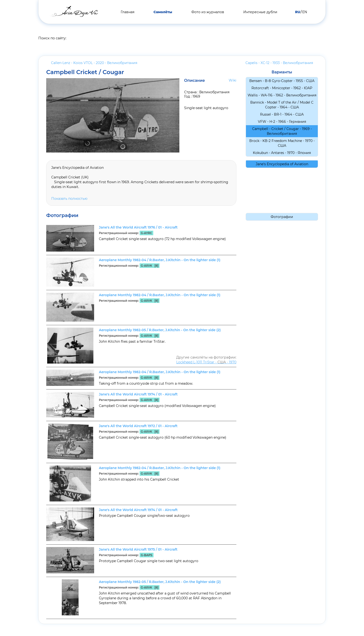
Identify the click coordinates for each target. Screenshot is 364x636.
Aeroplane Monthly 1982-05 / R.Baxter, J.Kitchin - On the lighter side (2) (160, 330)
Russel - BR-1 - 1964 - (282, 114)
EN (305, 12)
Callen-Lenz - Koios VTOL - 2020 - (94, 63)
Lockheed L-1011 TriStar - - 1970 (206, 362)
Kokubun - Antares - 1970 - (282, 153)
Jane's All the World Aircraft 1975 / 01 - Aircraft (138, 549)
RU (298, 12)
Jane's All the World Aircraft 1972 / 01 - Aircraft (138, 426)
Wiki (233, 80)
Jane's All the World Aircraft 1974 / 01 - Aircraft (138, 394)
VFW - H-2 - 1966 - (282, 122)
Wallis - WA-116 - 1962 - (282, 95)
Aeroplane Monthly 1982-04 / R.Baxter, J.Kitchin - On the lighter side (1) (160, 260)
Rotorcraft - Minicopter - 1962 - (282, 88)
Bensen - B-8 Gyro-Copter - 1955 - (282, 81)
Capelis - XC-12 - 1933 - (279, 63)
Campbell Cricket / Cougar (85, 72)
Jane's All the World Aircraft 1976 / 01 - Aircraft (138, 227)
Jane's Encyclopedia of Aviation (282, 164)
